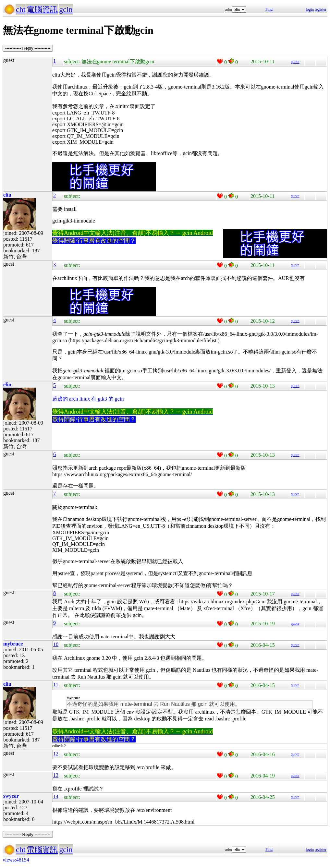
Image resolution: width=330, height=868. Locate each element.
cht (21, 9)
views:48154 (16, 860)
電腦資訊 (42, 9)
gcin (66, 9)
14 (56, 796)
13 (56, 775)
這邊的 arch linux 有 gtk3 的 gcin (88, 399)
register (321, 9)
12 (56, 754)
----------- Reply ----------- (28, 48)
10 (56, 644)
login (310, 9)
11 (56, 685)
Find (269, 9)
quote (295, 62)
